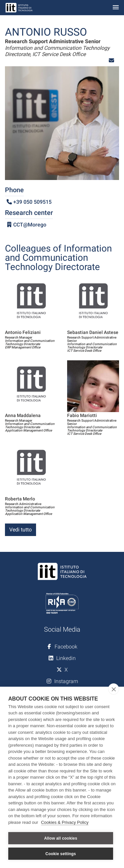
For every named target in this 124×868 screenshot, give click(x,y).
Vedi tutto (21, 530)
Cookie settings (61, 854)
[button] (111, 60)
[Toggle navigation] (116, 8)
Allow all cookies (61, 838)
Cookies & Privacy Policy (65, 822)
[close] (114, 689)
